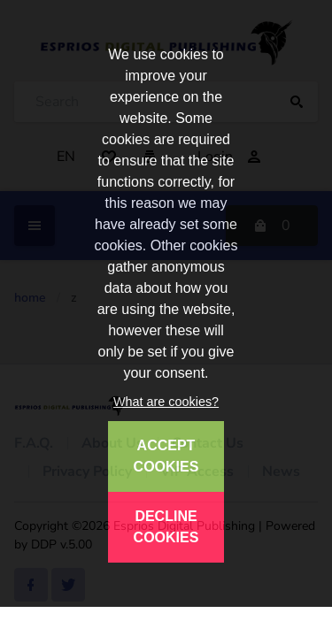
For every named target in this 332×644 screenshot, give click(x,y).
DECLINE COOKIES (166, 527)
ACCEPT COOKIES (166, 456)
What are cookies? (166, 402)
